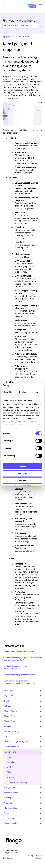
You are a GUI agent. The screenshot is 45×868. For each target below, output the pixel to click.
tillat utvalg (22, 473)
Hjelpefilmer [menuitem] (10, 818)
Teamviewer (9, 858)
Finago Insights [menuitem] (11, 823)
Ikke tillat (22, 480)
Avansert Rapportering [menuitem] (17, 782)
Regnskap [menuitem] (9, 696)
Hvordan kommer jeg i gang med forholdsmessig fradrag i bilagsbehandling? (22, 659)
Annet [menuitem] (7, 813)
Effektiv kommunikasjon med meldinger (19, 651)
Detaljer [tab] (23, 392)
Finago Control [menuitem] (11, 721)
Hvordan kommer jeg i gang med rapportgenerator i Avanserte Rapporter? (19, 682)
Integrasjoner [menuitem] (10, 788)
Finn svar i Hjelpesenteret (20, 21)
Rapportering (25, 37)
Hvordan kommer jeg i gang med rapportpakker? (22, 675)
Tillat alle (23, 466)
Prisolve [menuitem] (10, 777)
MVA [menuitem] (9, 767)
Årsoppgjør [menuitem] (9, 803)
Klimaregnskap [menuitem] (11, 808)
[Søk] (40, 26)
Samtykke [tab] (8, 392)
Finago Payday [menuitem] (11, 711)
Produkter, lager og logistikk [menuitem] (17, 742)
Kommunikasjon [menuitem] (11, 747)
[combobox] (20, 26)
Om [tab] (37, 392)
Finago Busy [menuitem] (10, 716)
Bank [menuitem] (6, 701)
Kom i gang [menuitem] (9, 691)
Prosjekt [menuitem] (8, 726)
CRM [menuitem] (6, 737)
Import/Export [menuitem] (11, 793)
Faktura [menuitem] (8, 706)
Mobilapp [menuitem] (8, 798)
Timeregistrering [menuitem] (12, 731)
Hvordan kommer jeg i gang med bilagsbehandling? (16, 667)
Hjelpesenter (9, 37)
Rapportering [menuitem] (10, 752)
